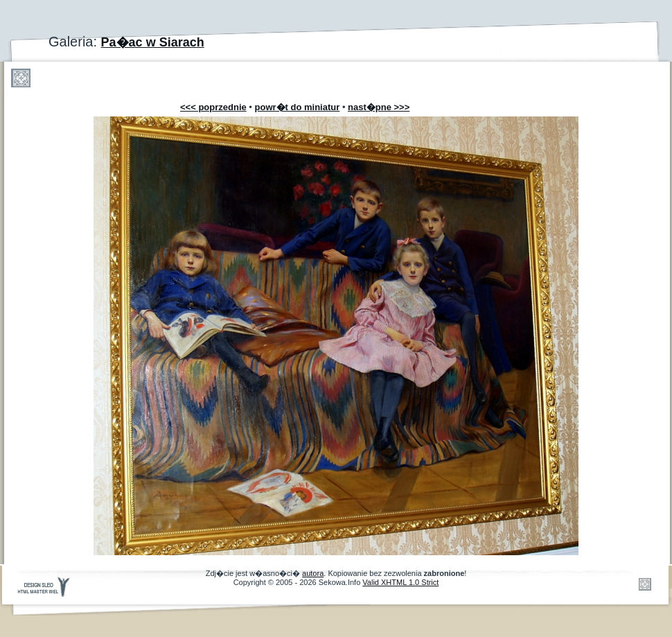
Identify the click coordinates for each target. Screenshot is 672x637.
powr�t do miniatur (298, 107)
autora (313, 573)
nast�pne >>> (379, 107)
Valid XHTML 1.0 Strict (400, 582)
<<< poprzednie (213, 107)
